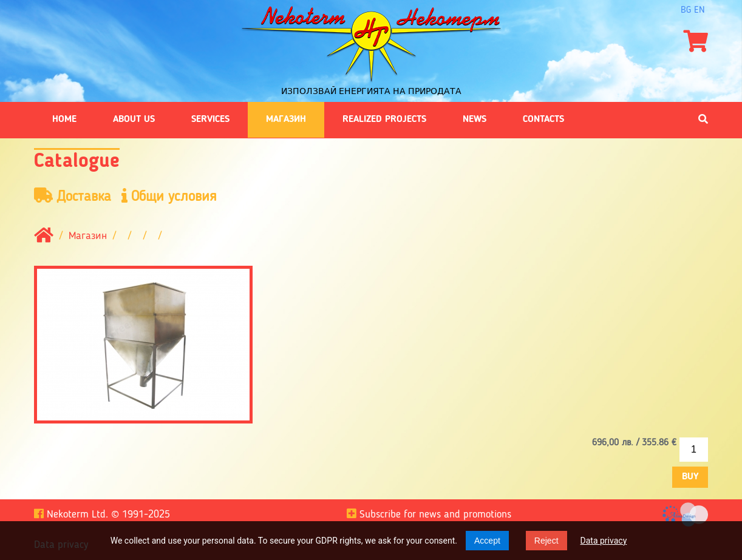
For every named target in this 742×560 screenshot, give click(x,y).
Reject (546, 541)
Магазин (286, 120)
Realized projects (384, 120)
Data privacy (604, 541)
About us (134, 120)
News (475, 120)
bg (686, 10)
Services (210, 120)
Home (64, 120)
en (699, 10)
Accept (487, 541)
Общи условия (169, 196)
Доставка (73, 196)
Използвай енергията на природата (371, 91)
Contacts (543, 120)
